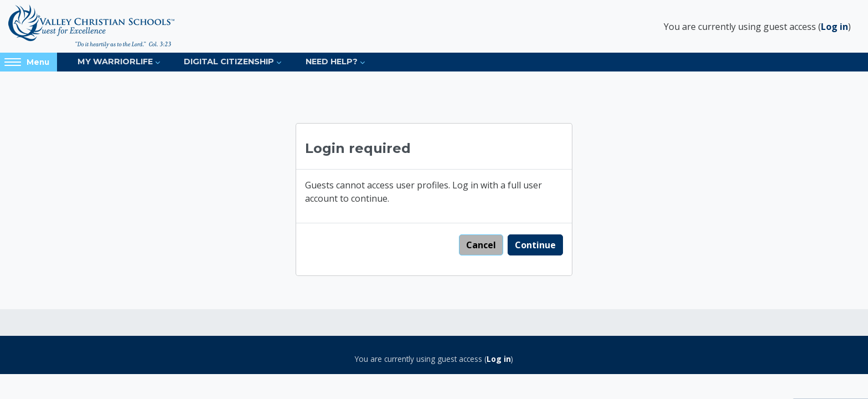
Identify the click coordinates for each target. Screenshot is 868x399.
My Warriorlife (115, 62)
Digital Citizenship (229, 62)
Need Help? (332, 62)
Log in (835, 27)
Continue (535, 245)
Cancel (481, 245)
